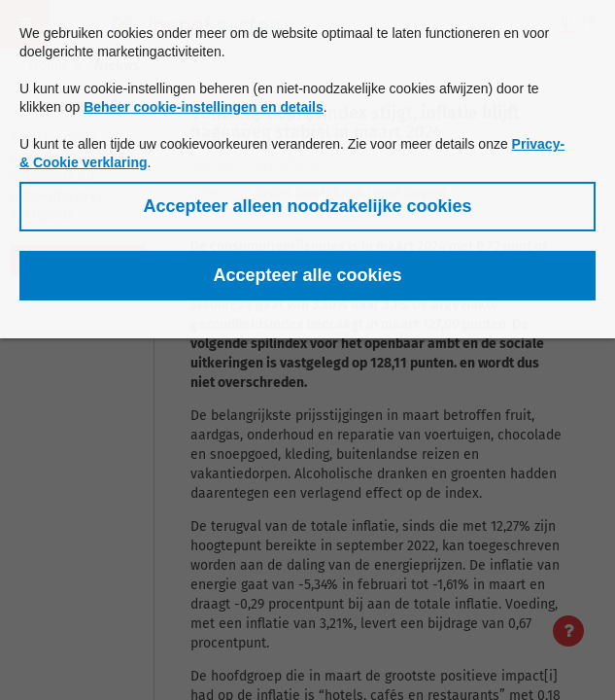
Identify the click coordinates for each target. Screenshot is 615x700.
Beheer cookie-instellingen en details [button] (204, 107)
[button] (307, 207)
